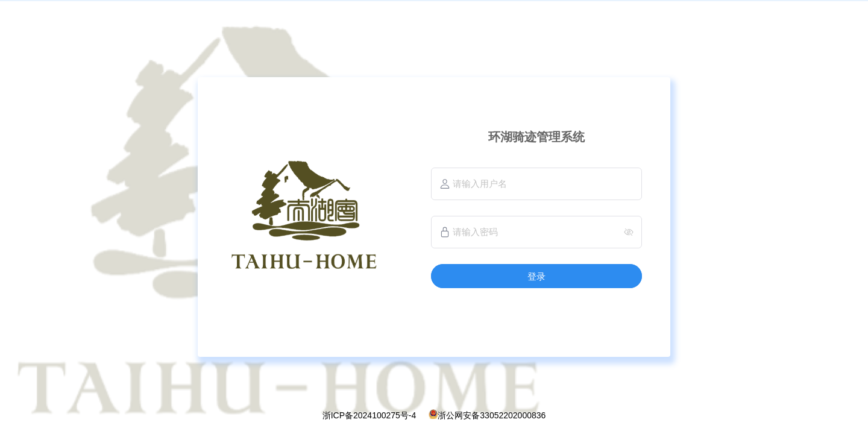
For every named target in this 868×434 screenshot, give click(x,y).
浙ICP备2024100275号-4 (370, 415)
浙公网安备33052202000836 (492, 415)
